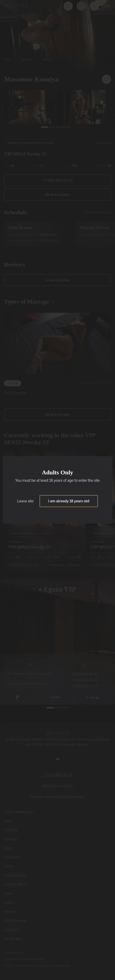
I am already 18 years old (69, 501)
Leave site (25, 501)
